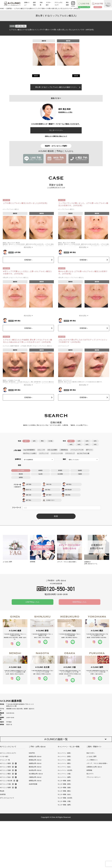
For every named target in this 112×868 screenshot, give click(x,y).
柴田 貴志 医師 (21, 26)
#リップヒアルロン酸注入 (11, 209)
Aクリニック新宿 (5, 762)
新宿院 (60, 470)
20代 (87, 441)
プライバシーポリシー (94, 772)
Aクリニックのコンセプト (8, 748)
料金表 (41, 4)
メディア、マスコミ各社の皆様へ (97, 758)
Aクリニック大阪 (5, 779)
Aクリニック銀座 (5, 758)
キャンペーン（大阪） (65, 768)
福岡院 (21, 477)
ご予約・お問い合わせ (37, 741)
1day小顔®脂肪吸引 (29, 450)
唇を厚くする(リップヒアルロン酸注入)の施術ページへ (58, 87)
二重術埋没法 (64, 450)
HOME (2, 9)
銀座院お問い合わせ (35, 751)
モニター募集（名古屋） (65, 793)
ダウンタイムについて (7, 793)
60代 (87, 445)
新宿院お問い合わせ (35, 755)
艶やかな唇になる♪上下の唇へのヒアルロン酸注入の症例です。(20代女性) (83, 273)
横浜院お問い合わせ (35, 762)
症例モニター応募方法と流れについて (56, 136)
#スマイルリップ (63, 346)
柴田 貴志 (73, 252)
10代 (79, 441)
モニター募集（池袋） (65, 782)
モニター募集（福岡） (65, 800)
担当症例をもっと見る (65, 112)
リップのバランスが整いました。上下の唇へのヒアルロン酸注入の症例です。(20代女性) (83, 204)
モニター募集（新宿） (65, 779)
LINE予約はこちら (32, 597)
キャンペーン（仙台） (65, 762)
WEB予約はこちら (79, 597)
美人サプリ (90, 768)
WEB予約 (32, 748)
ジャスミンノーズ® (57, 453)
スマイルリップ (70, 453)
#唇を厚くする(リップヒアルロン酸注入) (16, 278)
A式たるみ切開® (52, 450)
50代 (79, 445)
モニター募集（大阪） (65, 796)
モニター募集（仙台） (65, 789)
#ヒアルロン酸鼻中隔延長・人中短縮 (14, 346)
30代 (95, 441)
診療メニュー (27, 4)
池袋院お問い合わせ (35, 758)
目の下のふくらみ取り (30, 453)
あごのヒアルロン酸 (83, 453)
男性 (42, 441)
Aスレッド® (41, 450)
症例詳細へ (38, 260)
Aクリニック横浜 (5, 768)
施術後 (76, 76)
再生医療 (67, 4)
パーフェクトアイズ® (77, 450)
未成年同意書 (33, 779)
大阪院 (80, 474)
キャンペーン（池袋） (65, 755)
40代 (71, 445)
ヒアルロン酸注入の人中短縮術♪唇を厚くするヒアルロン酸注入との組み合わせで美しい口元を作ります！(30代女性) (28, 341)
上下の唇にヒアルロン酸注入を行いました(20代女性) (25, 203)
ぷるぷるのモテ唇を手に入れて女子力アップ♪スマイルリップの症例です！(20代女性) (83, 341)
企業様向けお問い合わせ (94, 762)
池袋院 (80, 470)
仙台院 (41, 474)
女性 (34, 441)
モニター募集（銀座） (65, 775)
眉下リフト (89, 450)
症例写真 (34, 4)
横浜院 (21, 474)
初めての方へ (91, 748)
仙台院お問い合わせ (35, 765)
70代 (95, 445)
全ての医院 (21, 470)
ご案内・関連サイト (94, 741)
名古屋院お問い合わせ (36, 768)
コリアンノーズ (44, 453)
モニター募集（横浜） (65, 786)
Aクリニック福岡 (5, 782)
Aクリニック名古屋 (6, 775)
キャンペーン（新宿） (65, 751)
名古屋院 (60, 474)
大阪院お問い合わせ (35, 772)
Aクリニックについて (8, 741)
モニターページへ (56, 130)
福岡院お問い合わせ (35, 775)
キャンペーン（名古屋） (65, 765)
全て (26, 441)
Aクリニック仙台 (5, 772)
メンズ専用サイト (92, 755)
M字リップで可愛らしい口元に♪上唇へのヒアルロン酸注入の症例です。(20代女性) (27, 273)
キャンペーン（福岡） (65, 772)
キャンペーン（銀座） (65, 748)
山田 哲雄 (17, 252)
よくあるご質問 (91, 751)
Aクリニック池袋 (5, 765)
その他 (50, 441)
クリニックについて (59, 4)
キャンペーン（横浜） (65, 758)
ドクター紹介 (48, 4)
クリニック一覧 (5, 755)
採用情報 (89, 765)
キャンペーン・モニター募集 (69, 741)
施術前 (36, 76)
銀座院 (41, 470)
